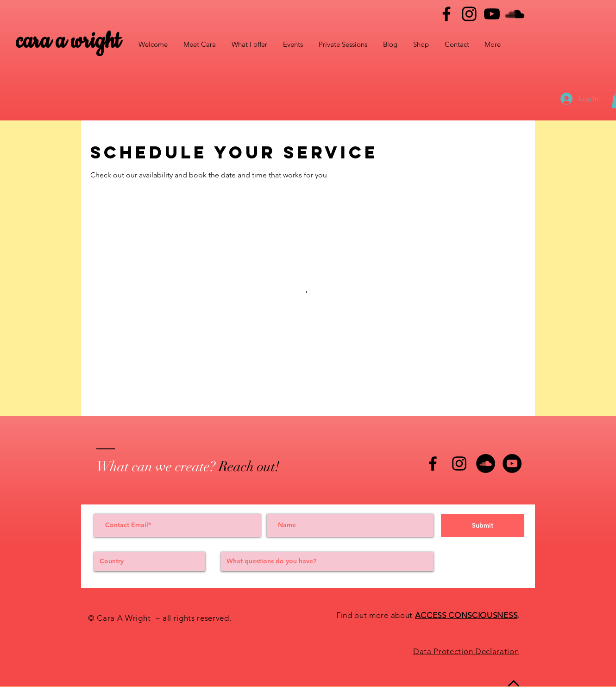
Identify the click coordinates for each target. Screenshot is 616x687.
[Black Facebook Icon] (433, 463)
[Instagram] (469, 14)
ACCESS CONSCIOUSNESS (466, 615)
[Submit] (483, 525)
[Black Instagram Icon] (459, 463)
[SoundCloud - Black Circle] (486, 463)
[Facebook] (446, 14)
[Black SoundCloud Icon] (515, 14)
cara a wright (68, 41)
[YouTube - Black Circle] (512, 463)
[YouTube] (492, 14)
